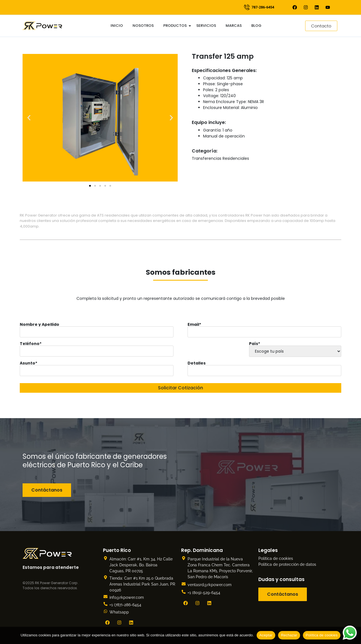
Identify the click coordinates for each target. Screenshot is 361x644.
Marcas (234, 26)
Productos (176, 26)
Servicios (206, 26)
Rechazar (289, 635)
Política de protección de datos (287, 564)
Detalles (264, 367)
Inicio (117, 26)
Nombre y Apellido (97, 328)
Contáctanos (47, 490)
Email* (264, 328)
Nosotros (143, 26)
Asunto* (97, 367)
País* (295, 349)
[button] (29, 118)
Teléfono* (97, 347)
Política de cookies (276, 558)
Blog (256, 26)
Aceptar (266, 635)
